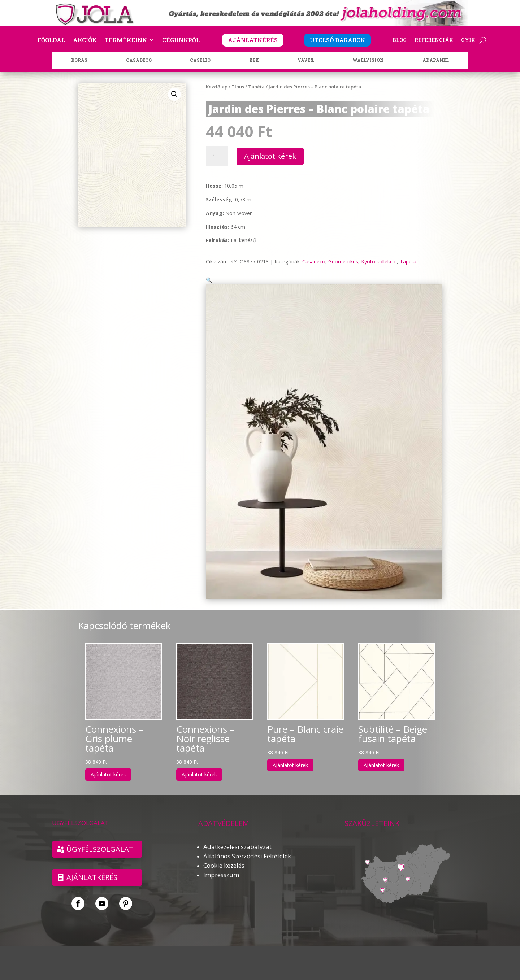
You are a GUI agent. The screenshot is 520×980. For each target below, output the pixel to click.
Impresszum (221, 866)
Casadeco (314, 262)
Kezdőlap (217, 87)
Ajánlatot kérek (270, 156)
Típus (238, 87)
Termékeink (126, 41)
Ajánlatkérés (92, 869)
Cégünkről (181, 41)
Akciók (85, 41)
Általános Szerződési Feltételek (247, 847)
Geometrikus (343, 262)
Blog (400, 40)
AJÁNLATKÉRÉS (253, 40)
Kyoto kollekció (379, 262)
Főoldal (51, 41)
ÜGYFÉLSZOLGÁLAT (100, 840)
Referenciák (434, 40)
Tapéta (256, 87)
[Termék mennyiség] (217, 156)
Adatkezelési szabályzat (237, 838)
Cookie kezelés (224, 857)
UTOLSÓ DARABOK (337, 40)
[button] (174, 94)
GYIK (468, 40)
